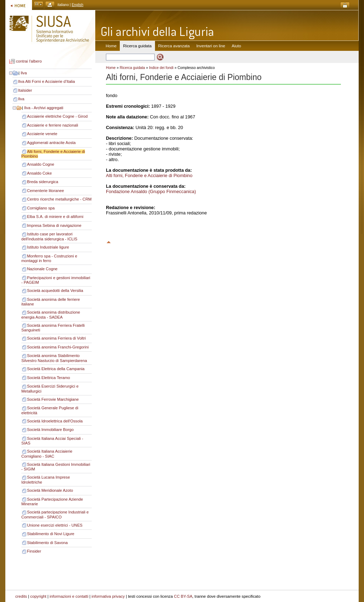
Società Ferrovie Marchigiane (53, 399)
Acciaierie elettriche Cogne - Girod (57, 116)
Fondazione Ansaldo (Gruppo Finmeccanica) (151, 191)
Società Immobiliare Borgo (50, 430)
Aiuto (236, 46)
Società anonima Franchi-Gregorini (58, 347)
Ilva (24, 73)
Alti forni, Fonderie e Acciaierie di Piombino (149, 175)
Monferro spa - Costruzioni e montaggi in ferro (49, 259)
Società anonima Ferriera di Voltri (56, 338)
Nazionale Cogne (42, 269)
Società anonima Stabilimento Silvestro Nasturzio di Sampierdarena (54, 358)
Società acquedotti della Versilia (55, 291)
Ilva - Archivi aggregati (44, 108)
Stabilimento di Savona (47, 543)
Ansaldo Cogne (41, 164)
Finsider (34, 551)
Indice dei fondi (161, 68)
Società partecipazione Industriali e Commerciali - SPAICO (55, 515)
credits (21, 596)
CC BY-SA (183, 596)
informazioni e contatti (69, 596)
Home (111, 46)
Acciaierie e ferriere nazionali (53, 125)
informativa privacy (108, 596)
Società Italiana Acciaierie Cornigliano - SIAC (47, 454)
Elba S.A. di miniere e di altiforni (55, 217)
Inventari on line (211, 46)
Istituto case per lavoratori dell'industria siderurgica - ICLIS (49, 236)
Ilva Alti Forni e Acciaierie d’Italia (47, 81)
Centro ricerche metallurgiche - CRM (59, 199)
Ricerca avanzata (174, 46)
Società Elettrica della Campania (56, 369)
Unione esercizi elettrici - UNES (55, 525)
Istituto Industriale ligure (48, 247)
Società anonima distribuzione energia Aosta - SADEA (51, 315)
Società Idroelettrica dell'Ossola (55, 421)
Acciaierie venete (42, 134)
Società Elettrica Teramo (49, 378)
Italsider (25, 90)
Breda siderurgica (43, 182)
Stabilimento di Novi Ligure (51, 534)
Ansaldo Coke (39, 173)
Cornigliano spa (41, 208)
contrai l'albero (29, 62)
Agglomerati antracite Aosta (51, 143)
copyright (38, 596)
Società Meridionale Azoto (50, 490)
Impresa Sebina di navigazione (54, 225)
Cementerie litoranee (45, 191)
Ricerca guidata (132, 68)
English (78, 5)
